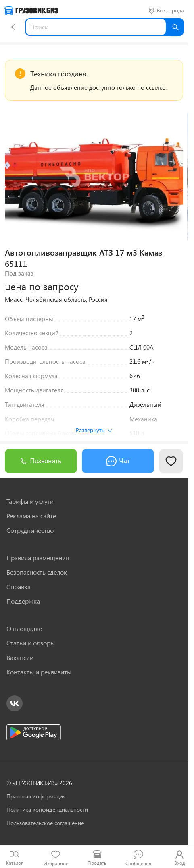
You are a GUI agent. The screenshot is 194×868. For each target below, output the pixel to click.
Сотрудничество (30, 530)
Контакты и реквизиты (39, 672)
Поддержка (23, 601)
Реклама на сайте (31, 516)
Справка (19, 587)
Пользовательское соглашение (45, 823)
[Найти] (175, 27)
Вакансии (20, 658)
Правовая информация (36, 796)
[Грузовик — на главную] (31, 11)
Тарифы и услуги (30, 501)
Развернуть (94, 430)
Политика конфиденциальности (47, 809)
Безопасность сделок (37, 572)
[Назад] (13, 27)
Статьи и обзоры (31, 643)
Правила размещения (38, 558)
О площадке (24, 629)
